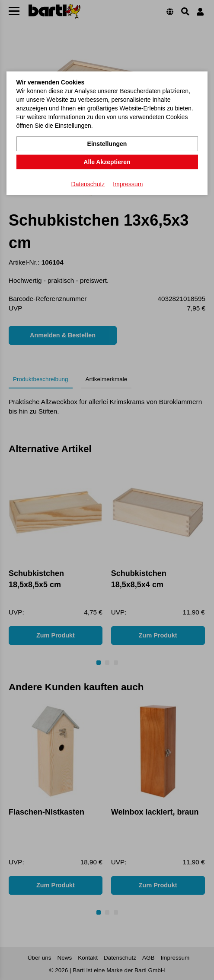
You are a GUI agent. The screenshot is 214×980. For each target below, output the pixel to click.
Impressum (128, 184)
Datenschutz (88, 184)
